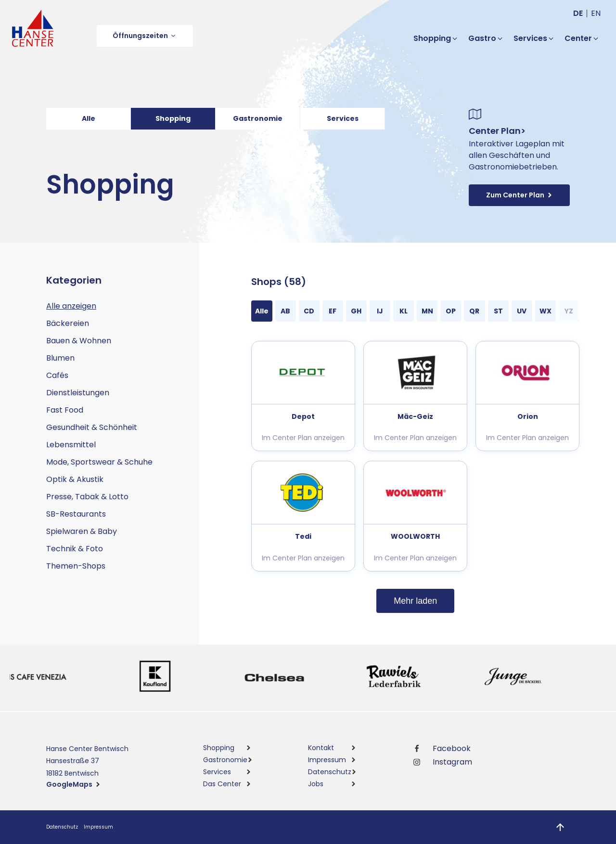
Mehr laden (415, 601)
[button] (145, 36)
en (596, 13)
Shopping (173, 118)
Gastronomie (258, 118)
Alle (89, 118)
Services (343, 118)
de (578, 13)
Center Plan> (497, 131)
